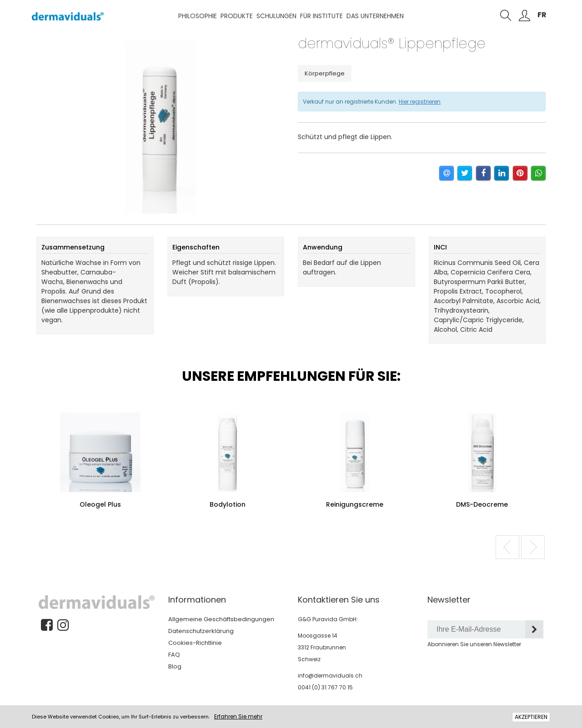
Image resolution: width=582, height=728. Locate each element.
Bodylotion (228, 504)
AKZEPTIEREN (531, 717)
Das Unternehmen (375, 16)
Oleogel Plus (100, 504)
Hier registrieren (420, 102)
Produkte (237, 16)
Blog (175, 666)
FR (542, 15)
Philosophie (198, 16)
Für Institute (321, 16)
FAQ (174, 655)
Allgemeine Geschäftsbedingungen (221, 619)
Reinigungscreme (355, 504)
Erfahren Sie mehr (238, 716)
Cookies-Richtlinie (195, 643)
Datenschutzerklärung (201, 631)
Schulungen (276, 16)
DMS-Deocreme (482, 504)
